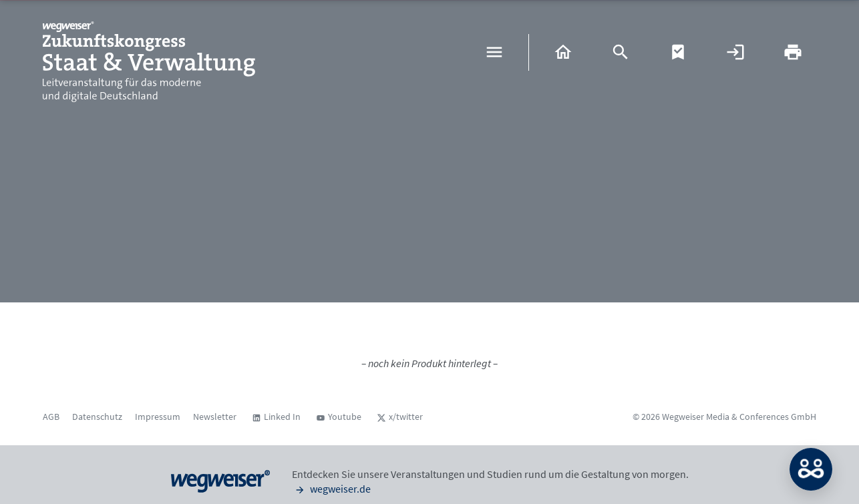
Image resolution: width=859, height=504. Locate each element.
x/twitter (406, 417)
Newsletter (215, 417)
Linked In (282, 417)
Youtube (345, 417)
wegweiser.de (331, 489)
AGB (51, 417)
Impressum (158, 417)
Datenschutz (97, 417)
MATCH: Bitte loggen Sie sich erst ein (811, 469)
